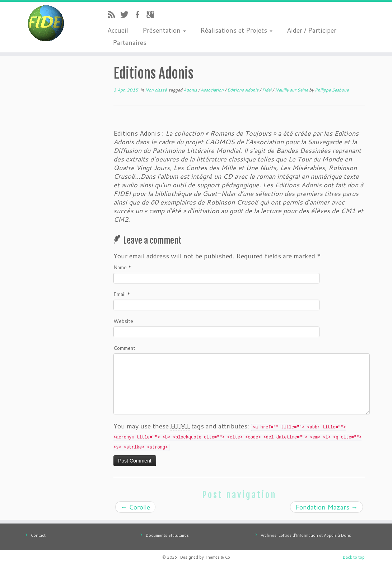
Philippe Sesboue (332, 90)
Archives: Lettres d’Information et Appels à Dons (306, 535)
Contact (38, 535)
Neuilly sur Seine (292, 90)
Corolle (135, 507)
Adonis (191, 90)
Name (122, 267)
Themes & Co (218, 557)
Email (122, 294)
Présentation (164, 30)
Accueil (118, 30)
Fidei (267, 90)
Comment (124, 348)
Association (213, 90)
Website (123, 321)
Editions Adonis (243, 90)
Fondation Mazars (326, 507)
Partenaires (130, 42)
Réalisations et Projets (236, 30)
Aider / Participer (312, 30)
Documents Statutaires (167, 535)
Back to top (354, 557)
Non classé (156, 90)
